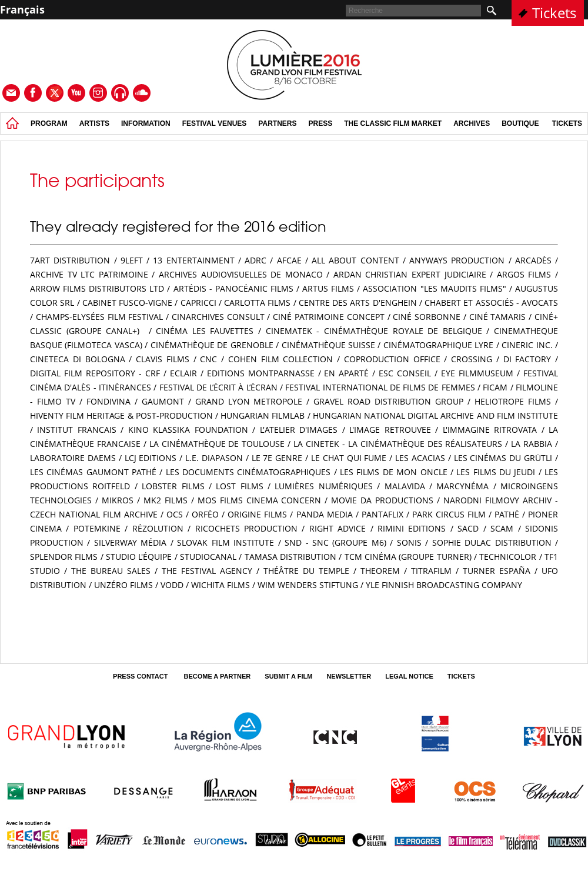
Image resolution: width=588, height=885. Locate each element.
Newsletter (349, 676)
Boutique (520, 123)
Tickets (554, 13)
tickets (567, 123)
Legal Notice (409, 676)
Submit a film (288, 676)
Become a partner (217, 676)
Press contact (141, 676)
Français (22, 9)
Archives (472, 123)
